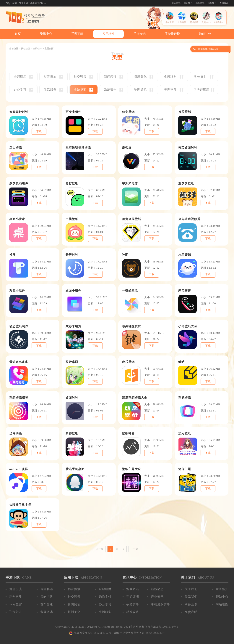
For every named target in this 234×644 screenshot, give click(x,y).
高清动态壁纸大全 (135, 398)
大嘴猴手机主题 (20, 505)
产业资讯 (157, 597)
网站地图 (222, 604)
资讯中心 (46, 34)
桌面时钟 (72, 398)
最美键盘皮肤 (131, 326)
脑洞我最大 (219, 22)
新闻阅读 (74, 604)
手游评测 (133, 597)
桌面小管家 (17, 219)
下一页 (134, 549)
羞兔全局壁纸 (131, 219)
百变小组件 (73, 112)
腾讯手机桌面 (75, 469)
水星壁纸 (185, 255)
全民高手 (182, 22)
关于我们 (191, 589)
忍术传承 (194, 22)
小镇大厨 (170, 22)
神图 (125, 255)
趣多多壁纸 (186, 183)
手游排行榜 (172, 34)
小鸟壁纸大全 (188, 326)
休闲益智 (16, 604)
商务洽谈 (191, 604)
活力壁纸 (16, 148)
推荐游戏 (200, 3)
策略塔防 (47, 597)
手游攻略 (133, 604)
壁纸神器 (128, 433)
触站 (181, 362)
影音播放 (74, 589)
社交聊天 (74, 597)
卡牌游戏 (47, 612)
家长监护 (222, 589)
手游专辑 (140, 34)
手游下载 (77, 34)
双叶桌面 (72, 362)
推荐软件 (212, 3)
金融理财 (105, 589)
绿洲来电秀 (130, 183)
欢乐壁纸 (128, 362)
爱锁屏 (127, 148)
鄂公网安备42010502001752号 (93, 633)
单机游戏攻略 (160, 604)
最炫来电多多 (19, 362)
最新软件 (188, 3)
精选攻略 (133, 612)
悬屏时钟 (72, 255)
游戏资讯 (133, 589)
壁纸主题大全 (131, 469)
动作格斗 (16, 597)
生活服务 (105, 612)
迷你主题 (185, 469)
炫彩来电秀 (73, 326)
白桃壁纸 (72, 219)
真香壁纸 (72, 433)
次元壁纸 (185, 433)
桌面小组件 (73, 290)
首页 (18, 34)
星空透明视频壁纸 (78, 148)
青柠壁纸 (72, 183)
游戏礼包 (205, 34)
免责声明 (191, 612)
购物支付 (105, 597)
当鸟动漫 (16, 433)
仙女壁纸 (128, 112)
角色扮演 (16, 589)
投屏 (12, 255)
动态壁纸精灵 (19, 398)
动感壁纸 (185, 398)
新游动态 (157, 589)
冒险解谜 (47, 589)
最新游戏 (176, 3)
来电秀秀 (185, 290)
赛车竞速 (47, 604)
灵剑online (206, 22)
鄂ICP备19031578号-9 (165, 627)
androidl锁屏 (19, 469)
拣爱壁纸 (185, 112)
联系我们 (191, 597)
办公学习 (105, 604)
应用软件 (108, 34)
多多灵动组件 (19, 183)
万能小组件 (17, 290)
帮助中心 (222, 597)
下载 (39, 131)
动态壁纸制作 (19, 326)
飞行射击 (16, 612)
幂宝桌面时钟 (188, 148)
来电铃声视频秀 (189, 219)
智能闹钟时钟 (19, 112)
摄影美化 (74, 612)
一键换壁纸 (130, 290)
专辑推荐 (224, 3)
